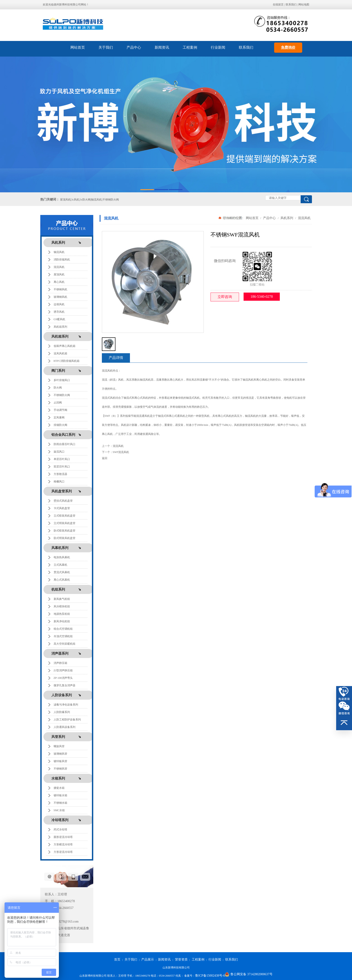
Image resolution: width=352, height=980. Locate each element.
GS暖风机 (59, 319)
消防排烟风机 (62, 260)
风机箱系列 (60, 327)
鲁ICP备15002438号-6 (210, 976)
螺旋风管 (59, 746)
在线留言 (278, 5)
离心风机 (59, 282)
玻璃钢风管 (60, 754)
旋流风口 (59, 452)
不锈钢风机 (60, 289)
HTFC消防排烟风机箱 (67, 361)
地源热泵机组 (62, 614)
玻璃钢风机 (60, 297)
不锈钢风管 (60, 769)
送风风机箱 (60, 353)
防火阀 (58, 388)
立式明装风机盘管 (65, 523)
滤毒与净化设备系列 (66, 705)
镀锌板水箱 (60, 795)
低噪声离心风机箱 (65, 346)
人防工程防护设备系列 (67, 720)
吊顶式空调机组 (63, 636)
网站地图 (304, 5)
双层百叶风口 (62, 467)
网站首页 (78, 47)
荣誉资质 (181, 960)
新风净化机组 (62, 621)
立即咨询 (225, 297)
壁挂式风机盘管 (63, 501)
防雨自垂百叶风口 (65, 444)
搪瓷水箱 (59, 788)
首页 (117, 960)
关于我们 (106, 47)
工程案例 (190, 47)
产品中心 (134, 47)
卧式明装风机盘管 (65, 538)
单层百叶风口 (62, 459)
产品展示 (148, 960)
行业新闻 (218, 47)
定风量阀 (59, 417)
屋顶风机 (59, 274)
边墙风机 (59, 304)
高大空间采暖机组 (65, 644)
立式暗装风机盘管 (65, 516)
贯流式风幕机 (62, 572)
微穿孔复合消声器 (65, 685)
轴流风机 (59, 252)
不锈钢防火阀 (62, 395)
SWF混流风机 (121, 452)
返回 (105, 458)
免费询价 (288, 47)
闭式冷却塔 (60, 830)
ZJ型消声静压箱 (63, 670)
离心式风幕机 (62, 580)
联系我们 (291, 5)
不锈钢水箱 (60, 803)
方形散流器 (60, 474)
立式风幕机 (60, 565)
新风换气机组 (62, 599)
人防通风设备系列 (65, 727)
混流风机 (59, 267)
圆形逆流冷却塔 (63, 837)
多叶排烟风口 (62, 380)
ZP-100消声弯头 (63, 678)
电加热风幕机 (62, 557)
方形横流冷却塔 (63, 844)
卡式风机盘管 (62, 508)
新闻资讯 (162, 47)
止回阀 (58, 403)
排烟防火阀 (60, 425)
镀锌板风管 (60, 761)
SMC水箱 (59, 810)
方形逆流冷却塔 (63, 852)
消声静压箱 (60, 663)
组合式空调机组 (63, 629)
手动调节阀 (60, 410)
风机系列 (287, 218)
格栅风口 (59, 482)
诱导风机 (59, 312)
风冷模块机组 (62, 606)
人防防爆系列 (62, 712)
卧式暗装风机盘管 (65, 531)
